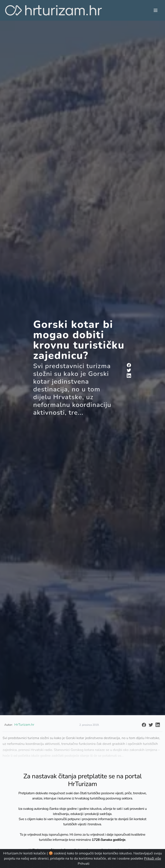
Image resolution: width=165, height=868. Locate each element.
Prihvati (84, 864)
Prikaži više (152, 859)
